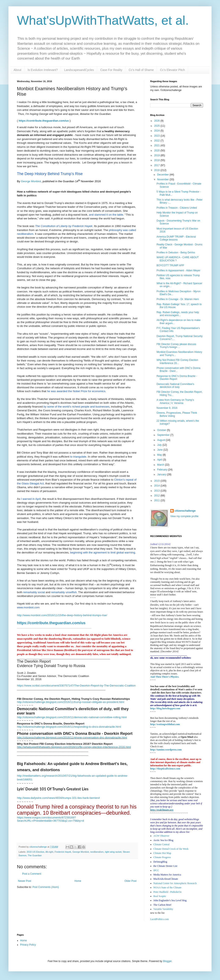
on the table (116, 215)
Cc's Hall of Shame (141, 70)
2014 (157, 486)
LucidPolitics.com (159, 919)
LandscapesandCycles (79, 70)
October (162, 430)
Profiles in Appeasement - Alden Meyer (178, 270)
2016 (157, 170)
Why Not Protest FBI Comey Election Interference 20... (177, 362)
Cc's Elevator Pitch (173, 70)
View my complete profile (184, 516)
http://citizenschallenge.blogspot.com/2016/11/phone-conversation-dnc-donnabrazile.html (72, 737)
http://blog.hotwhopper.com (165, 708)
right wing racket (113, 852)
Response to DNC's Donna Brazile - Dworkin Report (177, 378)
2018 (157, 160)
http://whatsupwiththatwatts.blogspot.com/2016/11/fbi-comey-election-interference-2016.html (74, 747)
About (17, 70)
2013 (157, 491)
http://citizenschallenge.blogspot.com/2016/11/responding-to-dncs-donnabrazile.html (69, 727)
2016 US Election (35, 852)
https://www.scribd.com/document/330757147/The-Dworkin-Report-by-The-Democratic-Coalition (76, 686)
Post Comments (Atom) (46, 887)
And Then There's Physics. (165, 677)
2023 (157, 136)
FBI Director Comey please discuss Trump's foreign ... (176, 346)
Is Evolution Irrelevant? (43, 70)
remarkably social (34, 592)
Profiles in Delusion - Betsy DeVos (176, 253)
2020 (157, 151)
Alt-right (49, 852)
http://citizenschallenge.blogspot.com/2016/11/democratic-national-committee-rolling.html (72, 717)
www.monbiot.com (28, 607)
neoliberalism (97, 852)
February (163, 470)
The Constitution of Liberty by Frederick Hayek (64, 226)
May (160, 455)
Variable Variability (163, 909)
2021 (157, 145)
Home (78, 881)
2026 (157, 121)
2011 (157, 500)
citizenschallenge (185, 511)
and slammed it (98, 215)
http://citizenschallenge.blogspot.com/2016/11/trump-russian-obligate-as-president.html (71, 702)
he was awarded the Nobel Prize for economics (76, 391)
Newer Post (25, 881)
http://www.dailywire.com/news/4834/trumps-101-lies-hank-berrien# (58, 798)
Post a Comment (32, 874)
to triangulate (78, 457)
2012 (157, 496)
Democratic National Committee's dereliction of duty (175, 386)
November (163, 179)
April (160, 460)
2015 (157, 481)
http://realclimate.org (162, 810)
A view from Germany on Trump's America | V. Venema (175, 401)
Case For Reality (111, 70)
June (160, 450)
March (161, 465)
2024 (157, 131)
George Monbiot (31, 181)
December (163, 175)
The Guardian (35, 855)
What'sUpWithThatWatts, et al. (103, 20)
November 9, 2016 (167, 408)
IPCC (156, 870)
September (164, 435)
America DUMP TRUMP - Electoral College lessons (176, 238)
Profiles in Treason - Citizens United (177, 208)
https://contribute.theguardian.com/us (44, 121)
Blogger (167, 961)
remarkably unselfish (64, 592)
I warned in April (30, 499)
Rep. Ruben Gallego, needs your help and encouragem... (178, 314)
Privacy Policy (28, 945)
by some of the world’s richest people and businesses (76, 407)
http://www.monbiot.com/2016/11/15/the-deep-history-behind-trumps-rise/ (62, 615)
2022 (157, 141)
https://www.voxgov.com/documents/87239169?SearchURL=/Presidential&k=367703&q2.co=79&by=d (50, 819)
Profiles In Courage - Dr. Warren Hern (178, 299)
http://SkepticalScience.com (165, 769)
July (160, 445)
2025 (157, 126)
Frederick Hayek (63, 852)
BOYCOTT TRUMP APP (170, 265)
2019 (157, 155)
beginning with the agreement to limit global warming (102, 553)
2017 (157, 165)
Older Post (130, 881)
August (162, 440)
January (162, 474)
